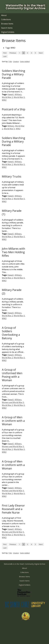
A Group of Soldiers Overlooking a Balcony (11, 333)
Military (18, 94)
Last (5, 56)
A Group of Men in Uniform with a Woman (13, 421)
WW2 (4, 100)
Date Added (25, 62)
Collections (6, 19)
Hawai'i (11, 94)
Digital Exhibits (8, 32)
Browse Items (7, 24)
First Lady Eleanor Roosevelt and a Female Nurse (13, 509)
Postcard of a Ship (14, 109)
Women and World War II (13, 402)
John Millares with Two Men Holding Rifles (13, 252)
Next (41, 53)
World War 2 (7, 97)
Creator (16, 62)
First (5, 53)
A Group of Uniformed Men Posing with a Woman (12, 375)
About (4, 15)
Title (10, 62)
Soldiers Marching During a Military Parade (13, 74)
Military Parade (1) (12, 212)
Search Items (7, 28)
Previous (13, 53)
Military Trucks (12, 176)
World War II (19, 97)
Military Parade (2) (12, 292)
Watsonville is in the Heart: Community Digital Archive (26, 7)
